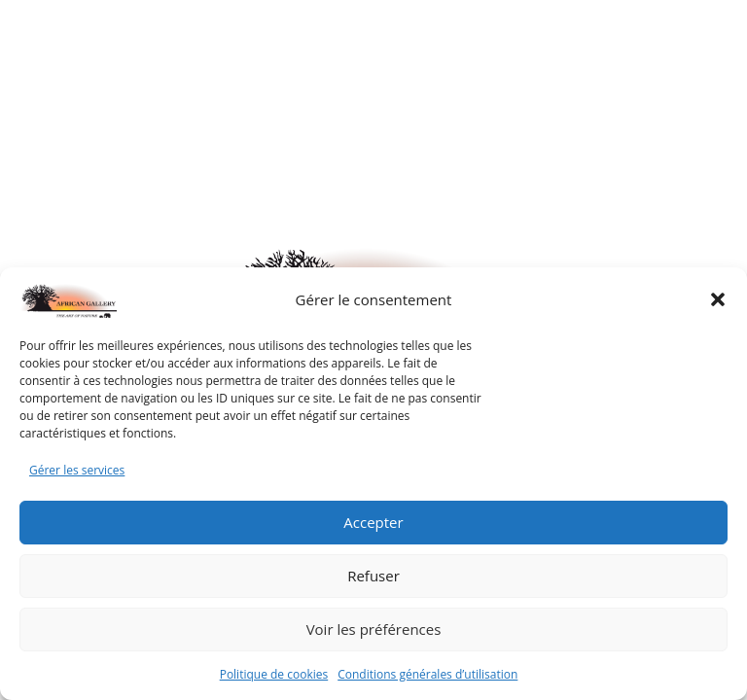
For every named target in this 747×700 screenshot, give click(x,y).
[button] (718, 299)
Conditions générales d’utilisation (427, 674)
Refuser (373, 576)
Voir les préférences (374, 629)
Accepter (373, 522)
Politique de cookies (274, 674)
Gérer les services (77, 470)
